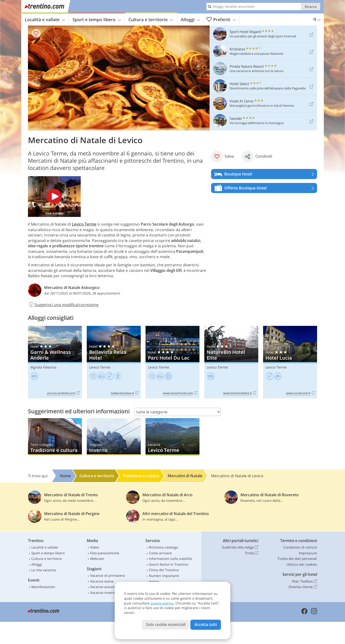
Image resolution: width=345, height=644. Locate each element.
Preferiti (221, 20)
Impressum (308, 553)
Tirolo (252, 553)
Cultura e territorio (151, 20)
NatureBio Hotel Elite (231, 362)
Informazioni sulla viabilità (170, 559)
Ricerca (311, 7)
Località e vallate (45, 20)
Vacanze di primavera (108, 575)
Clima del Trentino (164, 570)
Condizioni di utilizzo (300, 547)
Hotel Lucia (290, 362)
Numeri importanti (164, 576)
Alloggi (190, 20)
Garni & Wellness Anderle (55, 362)
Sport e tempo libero (97, 20)
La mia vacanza (44, 570)
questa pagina (162, 603)
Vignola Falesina (43, 367)
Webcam (97, 559)
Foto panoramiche (105, 553)
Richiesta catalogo (163, 547)
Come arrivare (160, 553)
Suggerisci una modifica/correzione (63, 305)
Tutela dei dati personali (297, 559)
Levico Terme (84, 224)
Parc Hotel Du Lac (172, 362)
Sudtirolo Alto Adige (240, 547)
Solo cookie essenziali (166, 624)
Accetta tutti (206, 624)
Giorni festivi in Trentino (169, 564)
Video (95, 547)
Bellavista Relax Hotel (114, 362)
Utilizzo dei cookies (302, 564)
